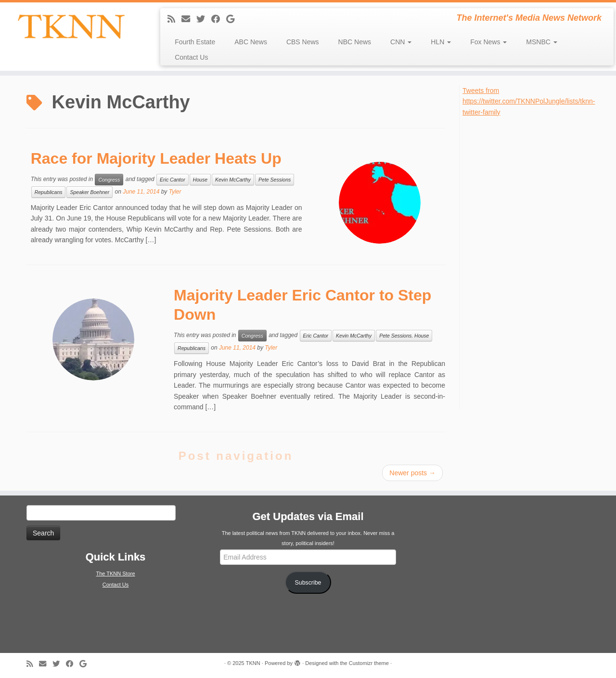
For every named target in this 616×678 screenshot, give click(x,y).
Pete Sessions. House (404, 336)
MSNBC (541, 42)
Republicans (49, 192)
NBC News (355, 42)
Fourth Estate (195, 42)
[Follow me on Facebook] (219, 19)
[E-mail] (189, 19)
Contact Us (191, 57)
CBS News (303, 42)
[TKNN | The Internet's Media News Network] (71, 26)
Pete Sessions (275, 180)
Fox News (488, 42)
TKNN (253, 663)
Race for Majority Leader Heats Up (156, 158)
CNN (401, 42)
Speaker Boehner (90, 192)
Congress (109, 180)
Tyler (175, 192)
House (200, 180)
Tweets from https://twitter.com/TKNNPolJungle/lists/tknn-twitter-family (529, 101)
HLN (441, 42)
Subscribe (308, 583)
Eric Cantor (173, 180)
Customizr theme (369, 663)
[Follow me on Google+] (233, 19)
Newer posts (412, 473)
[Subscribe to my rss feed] (174, 19)
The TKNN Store (115, 574)
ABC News (251, 42)
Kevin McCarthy (233, 180)
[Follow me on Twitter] (204, 19)
